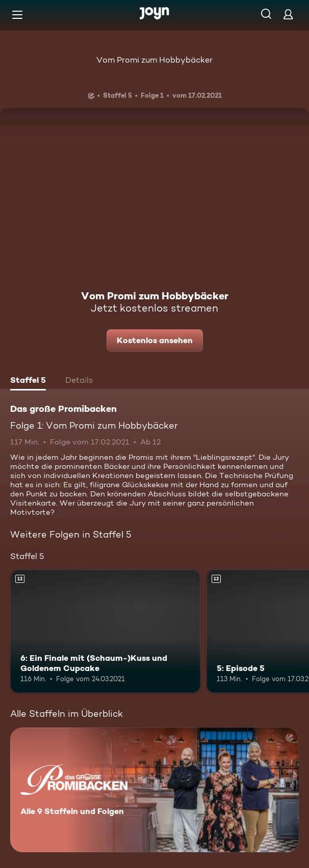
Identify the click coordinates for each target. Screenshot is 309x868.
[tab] (28, 381)
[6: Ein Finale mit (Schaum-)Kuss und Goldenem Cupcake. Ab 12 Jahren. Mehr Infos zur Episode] (105, 632)
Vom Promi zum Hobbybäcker (154, 60)
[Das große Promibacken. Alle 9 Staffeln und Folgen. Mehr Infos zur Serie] (154, 790)
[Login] (288, 14)
